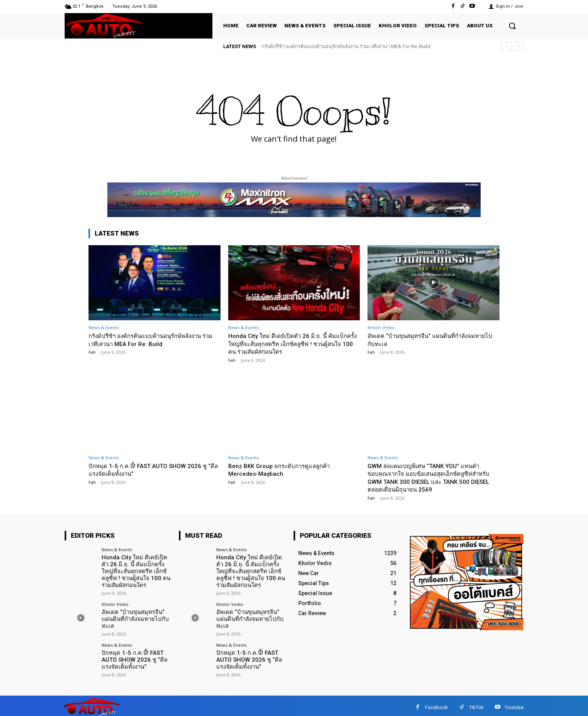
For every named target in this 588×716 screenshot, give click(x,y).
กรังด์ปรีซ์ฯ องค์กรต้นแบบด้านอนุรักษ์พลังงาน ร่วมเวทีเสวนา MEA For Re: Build (346, 46)
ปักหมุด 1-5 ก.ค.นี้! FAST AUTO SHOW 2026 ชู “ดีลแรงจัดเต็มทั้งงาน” (151, 470)
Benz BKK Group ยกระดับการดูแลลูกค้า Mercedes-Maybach (284, 470)
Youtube (514, 704)
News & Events (104, 327)
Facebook (437, 704)
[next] (519, 46)
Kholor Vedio (381, 327)
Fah (92, 352)
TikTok (476, 704)
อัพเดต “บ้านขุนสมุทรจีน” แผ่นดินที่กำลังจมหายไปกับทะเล (133, 616)
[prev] (506, 46)
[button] (512, 26)
